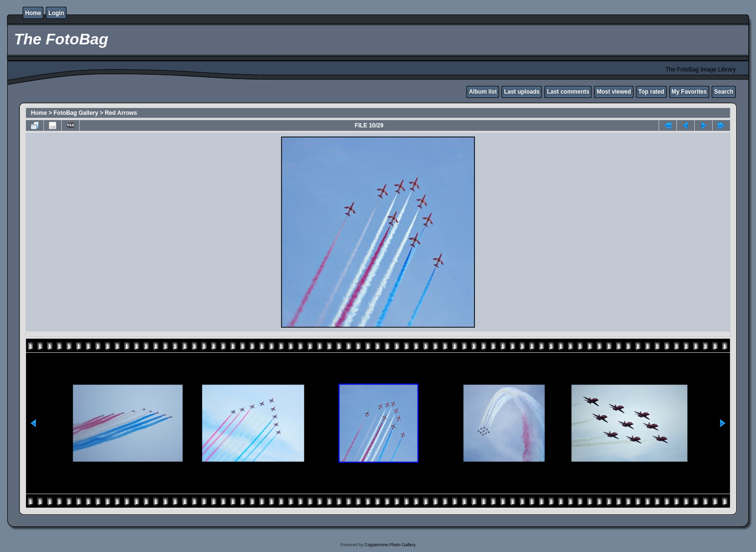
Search (724, 92)
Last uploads (522, 92)
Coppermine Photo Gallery (390, 545)
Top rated (651, 92)
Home (33, 13)
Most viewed (614, 92)
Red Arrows (121, 113)
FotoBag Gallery (76, 113)
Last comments (568, 92)
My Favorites (689, 92)
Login (56, 13)
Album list (483, 92)
